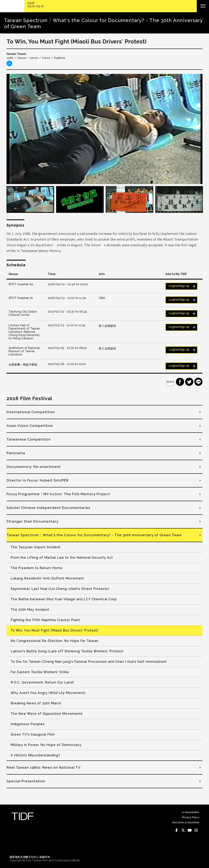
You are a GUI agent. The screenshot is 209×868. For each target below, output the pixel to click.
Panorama (16, 453)
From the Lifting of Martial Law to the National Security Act (62, 558)
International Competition (31, 412)
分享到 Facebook (180, 382)
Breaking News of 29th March (36, 703)
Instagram (196, 830)
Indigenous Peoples (28, 724)
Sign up (184, 286)
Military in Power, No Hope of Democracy (46, 745)
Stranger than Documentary (32, 521)
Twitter (183, 830)
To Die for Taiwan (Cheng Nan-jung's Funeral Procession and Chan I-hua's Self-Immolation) (89, 662)
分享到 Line (198, 382)
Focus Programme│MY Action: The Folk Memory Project (58, 494)
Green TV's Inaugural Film (33, 734)
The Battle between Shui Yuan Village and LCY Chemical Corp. (64, 599)
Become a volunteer (186, 822)
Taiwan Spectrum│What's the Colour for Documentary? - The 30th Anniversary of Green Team (94, 535)
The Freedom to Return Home (37, 568)
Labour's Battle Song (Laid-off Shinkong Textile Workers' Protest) (67, 651)
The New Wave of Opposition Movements (47, 714)
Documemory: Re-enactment (34, 467)
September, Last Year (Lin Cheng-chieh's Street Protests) (60, 589)
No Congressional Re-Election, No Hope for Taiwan (54, 641)
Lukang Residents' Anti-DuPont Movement (47, 578)
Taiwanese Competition (29, 439)
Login (173, 286)
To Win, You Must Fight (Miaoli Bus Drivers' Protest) (54, 630)
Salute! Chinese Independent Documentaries (48, 508)
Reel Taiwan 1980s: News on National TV (44, 767)
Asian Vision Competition (30, 426)
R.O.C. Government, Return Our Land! (42, 682)
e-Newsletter (191, 812)
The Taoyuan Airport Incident (36, 547)
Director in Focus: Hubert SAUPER (38, 480)
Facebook (177, 830)
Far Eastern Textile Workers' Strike (40, 672)
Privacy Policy (191, 817)
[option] (104, 129)
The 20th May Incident (30, 610)
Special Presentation (26, 781)
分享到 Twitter (189, 382)
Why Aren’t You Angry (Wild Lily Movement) (48, 693)
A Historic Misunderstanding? (35, 755)
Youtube (190, 830)
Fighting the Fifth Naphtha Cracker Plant (45, 620)
